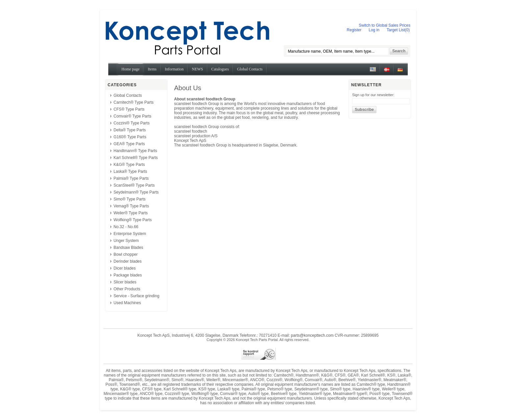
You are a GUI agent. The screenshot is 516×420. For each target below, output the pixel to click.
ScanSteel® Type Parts (134, 185)
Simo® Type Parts (129, 199)
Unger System (126, 241)
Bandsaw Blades (128, 248)
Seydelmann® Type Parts (136, 192)
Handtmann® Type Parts (135, 151)
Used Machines (127, 303)
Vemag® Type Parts (131, 206)
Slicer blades (125, 282)
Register (354, 30)
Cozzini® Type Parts (132, 123)
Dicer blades (125, 268)
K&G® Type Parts (129, 165)
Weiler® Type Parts (131, 213)
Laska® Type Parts (130, 171)
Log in (374, 30)
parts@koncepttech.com (312, 335)
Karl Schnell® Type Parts (136, 158)
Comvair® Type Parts (132, 116)
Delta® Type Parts (130, 130)
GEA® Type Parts (129, 144)
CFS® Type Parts (129, 109)
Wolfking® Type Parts (133, 220)
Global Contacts (128, 95)
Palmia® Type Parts (131, 178)
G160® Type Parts (130, 137)
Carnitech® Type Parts (134, 102)
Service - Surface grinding (136, 296)
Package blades (128, 275)
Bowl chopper (126, 254)
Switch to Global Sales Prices (385, 25)
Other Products (127, 289)
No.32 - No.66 (126, 227)
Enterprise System (130, 234)
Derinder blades (128, 261)
